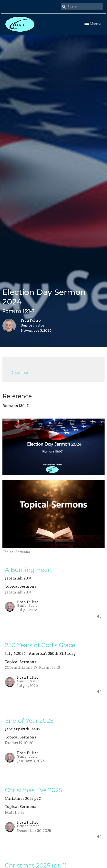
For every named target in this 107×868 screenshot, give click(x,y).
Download (20, 373)
